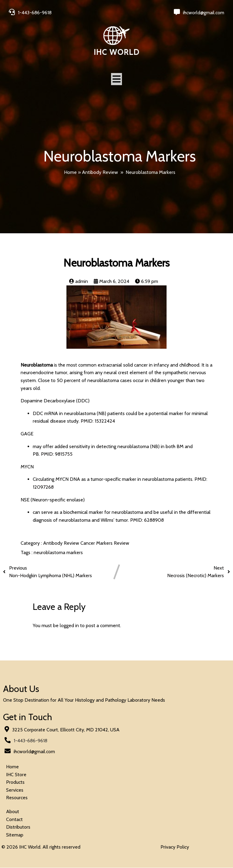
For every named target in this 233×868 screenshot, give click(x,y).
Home (70, 172)
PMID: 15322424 (98, 421)
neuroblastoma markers (58, 553)
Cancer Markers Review (105, 543)
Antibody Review (100, 172)
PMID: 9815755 (57, 454)
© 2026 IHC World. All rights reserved (41, 847)
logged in (69, 626)
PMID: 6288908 (147, 520)
